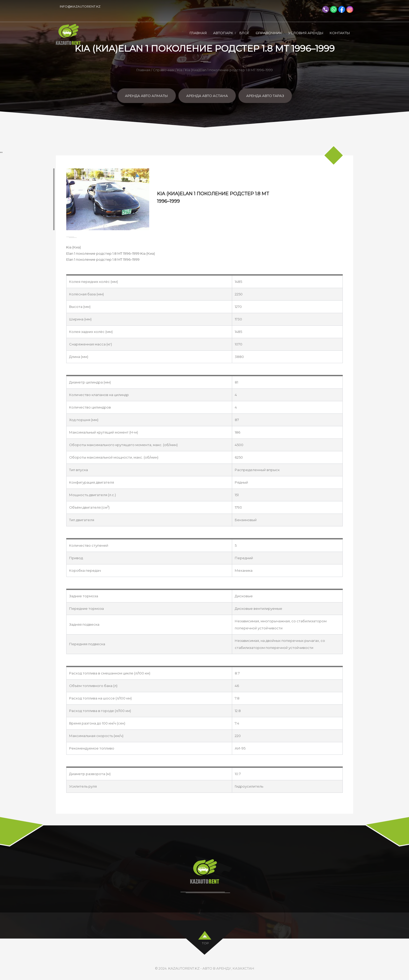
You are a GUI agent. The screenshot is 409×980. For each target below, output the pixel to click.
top (205, 942)
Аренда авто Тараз (265, 96)
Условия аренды (306, 33)
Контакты (340, 33)
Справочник (269, 33)
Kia (180, 70)
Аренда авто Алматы (146, 96)
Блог (244, 33)
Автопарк (223, 33)
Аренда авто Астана (207, 96)
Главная (198, 33)
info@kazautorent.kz (80, 6)
